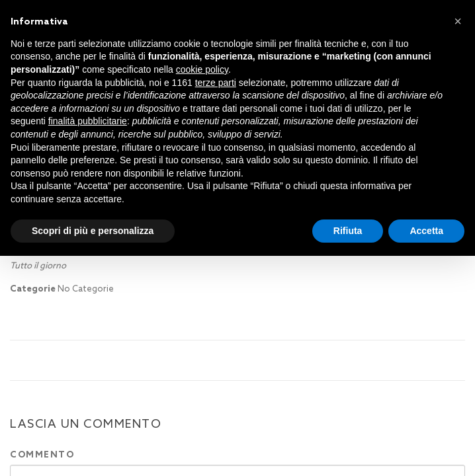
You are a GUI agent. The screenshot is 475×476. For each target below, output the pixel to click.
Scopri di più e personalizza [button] (93, 231)
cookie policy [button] (202, 69)
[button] (458, 21)
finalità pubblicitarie (88, 121)
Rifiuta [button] (348, 231)
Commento (42, 455)
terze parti (216, 83)
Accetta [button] (426, 231)
